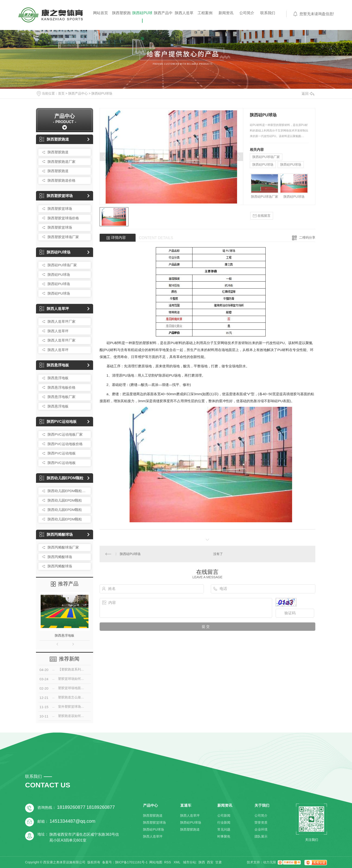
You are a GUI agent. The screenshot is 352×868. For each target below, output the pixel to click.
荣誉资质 (261, 822)
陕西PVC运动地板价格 (65, 444)
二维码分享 (307, 237)
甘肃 (218, 862)
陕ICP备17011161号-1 (131, 862)
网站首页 (101, 13)
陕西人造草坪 (184, 20)
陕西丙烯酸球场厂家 (63, 547)
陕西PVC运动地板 (58, 422)
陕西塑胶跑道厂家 (62, 162)
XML (177, 862)
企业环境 (261, 829)
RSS (168, 862)
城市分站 (189, 862)
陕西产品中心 (163, 20)
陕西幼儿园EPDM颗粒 (61, 478)
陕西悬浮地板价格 (62, 387)
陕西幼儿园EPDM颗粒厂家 (68, 491)
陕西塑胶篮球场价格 (63, 218)
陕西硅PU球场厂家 (62, 265)
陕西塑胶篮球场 (56, 196)
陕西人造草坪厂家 (62, 321)
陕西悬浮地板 (54, 365)
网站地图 (156, 862)
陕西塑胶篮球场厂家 (63, 237)
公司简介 (247, 13)
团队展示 (261, 836)
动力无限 (270, 862)
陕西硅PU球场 (142, 20)
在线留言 (262, 216)
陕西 (202, 862)
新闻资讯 (226, 13)
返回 (308, 94)
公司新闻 (224, 815)
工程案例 (205, 13)
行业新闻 (224, 822)
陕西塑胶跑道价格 (62, 180)
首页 (61, 93)
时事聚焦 (224, 836)
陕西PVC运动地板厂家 (65, 434)
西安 (210, 862)
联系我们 (268, 13)
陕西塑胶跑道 (121, 20)
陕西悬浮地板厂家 (62, 397)
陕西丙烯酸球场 (56, 534)
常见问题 (224, 829)
